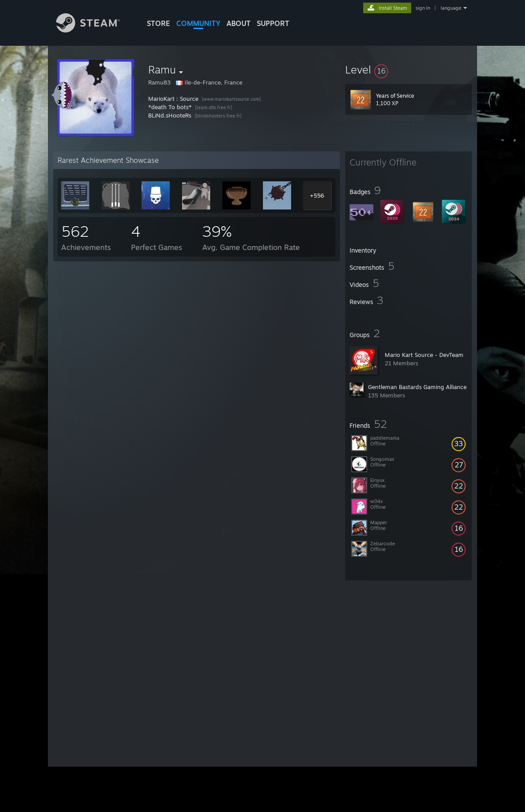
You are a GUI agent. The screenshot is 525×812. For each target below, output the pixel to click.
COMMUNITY (198, 23)
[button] (408, 70)
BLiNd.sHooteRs (170, 115)
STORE (159, 23)
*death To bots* (170, 107)
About (239, 23)
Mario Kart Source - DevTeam (424, 355)
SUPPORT (273, 23)
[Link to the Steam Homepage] (95, 30)
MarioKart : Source (173, 99)
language (451, 8)
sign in (423, 8)
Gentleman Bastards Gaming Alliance (417, 387)
